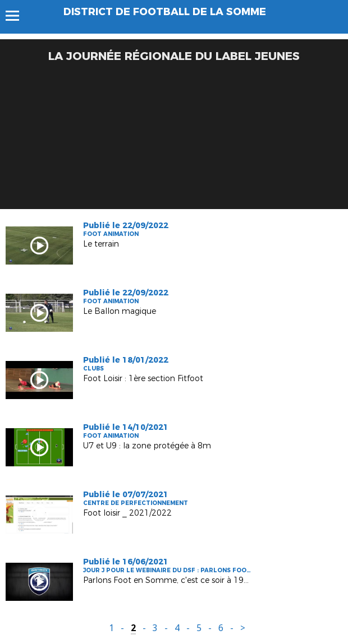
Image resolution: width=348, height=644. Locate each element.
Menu (18, 16)
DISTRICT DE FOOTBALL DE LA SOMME (165, 12)
